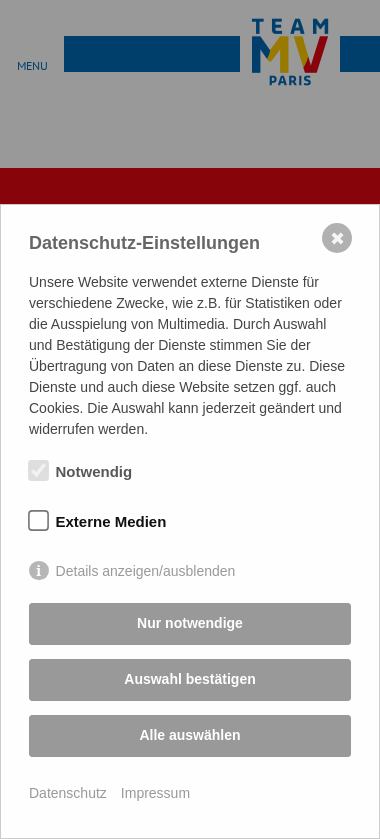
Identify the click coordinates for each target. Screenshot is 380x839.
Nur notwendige (190, 623)
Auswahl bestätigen (189, 679)
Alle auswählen (189, 735)
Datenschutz (68, 793)
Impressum (155, 793)
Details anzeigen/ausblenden (146, 571)
